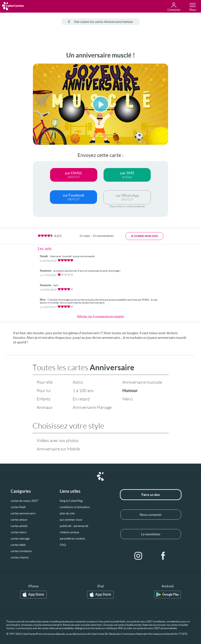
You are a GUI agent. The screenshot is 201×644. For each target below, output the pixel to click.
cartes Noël (18, 507)
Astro (78, 382)
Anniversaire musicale (142, 382)
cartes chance (20, 557)
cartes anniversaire (23, 513)
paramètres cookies (72, 538)
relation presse (69, 532)
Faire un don (151, 495)
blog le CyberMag (71, 501)
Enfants (44, 399)
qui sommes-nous (71, 520)
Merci (128, 399)
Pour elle (45, 382)
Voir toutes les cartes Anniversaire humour (100, 22)
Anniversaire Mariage (92, 407)
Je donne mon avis (144, 236)
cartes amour (19, 520)
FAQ (63, 545)
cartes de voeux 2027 (24, 501)
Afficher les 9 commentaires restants (100, 316)
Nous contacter (151, 515)
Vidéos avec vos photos (58, 441)
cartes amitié (19, 526)
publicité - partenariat (74, 526)
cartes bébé (18, 545)
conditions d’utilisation (75, 507)
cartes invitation (21, 551)
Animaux (45, 407)
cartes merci (19, 532)
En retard (81, 399)
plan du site (67, 513)
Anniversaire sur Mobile (58, 449)
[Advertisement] (15, 115)
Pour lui (44, 391)
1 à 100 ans (83, 391)
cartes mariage (20, 538)
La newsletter (151, 534)
